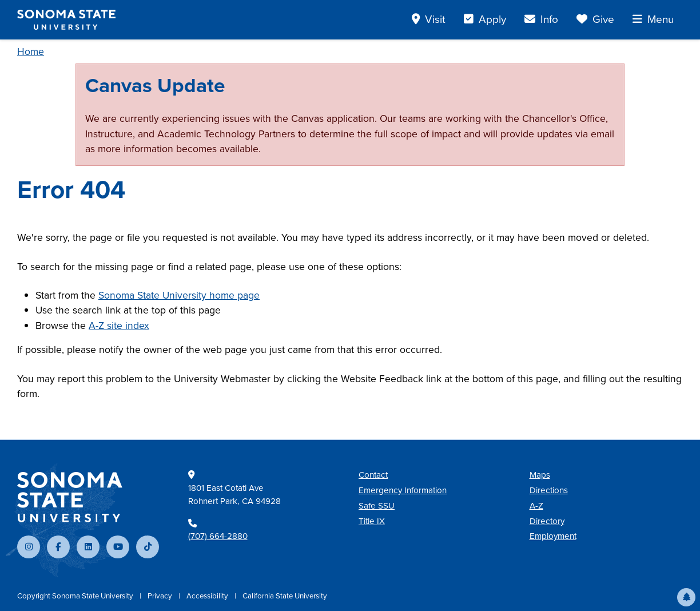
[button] (686, 597)
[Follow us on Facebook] (58, 547)
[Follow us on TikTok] (148, 547)
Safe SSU (377, 506)
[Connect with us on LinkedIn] (88, 547)
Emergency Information (403, 490)
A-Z (536, 506)
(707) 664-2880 (218, 536)
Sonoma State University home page (179, 295)
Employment (553, 536)
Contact (373, 475)
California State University (285, 596)
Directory (547, 521)
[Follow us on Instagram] (29, 547)
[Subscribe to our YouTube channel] (118, 547)
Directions (549, 490)
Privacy (161, 596)
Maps (540, 475)
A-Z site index (119, 326)
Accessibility (208, 596)
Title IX (372, 521)
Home (31, 51)
